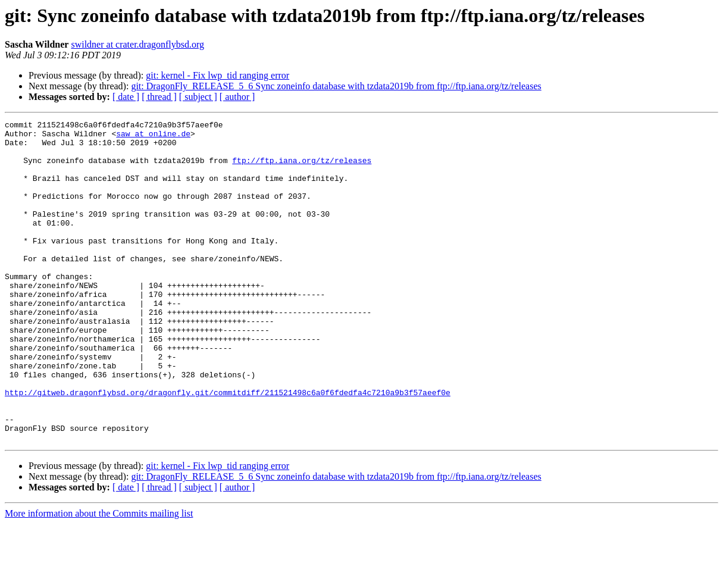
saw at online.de (153, 137)
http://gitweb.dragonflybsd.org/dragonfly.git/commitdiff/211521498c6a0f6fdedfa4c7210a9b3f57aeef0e (228, 448)
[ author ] (237, 97)
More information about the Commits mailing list (99, 578)
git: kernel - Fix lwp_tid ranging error (217, 75)
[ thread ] (159, 97)
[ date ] (126, 97)
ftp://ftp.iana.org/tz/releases (302, 169)
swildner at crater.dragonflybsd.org (137, 44)
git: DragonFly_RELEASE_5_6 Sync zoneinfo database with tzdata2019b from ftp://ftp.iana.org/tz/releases (336, 86)
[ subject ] (198, 97)
